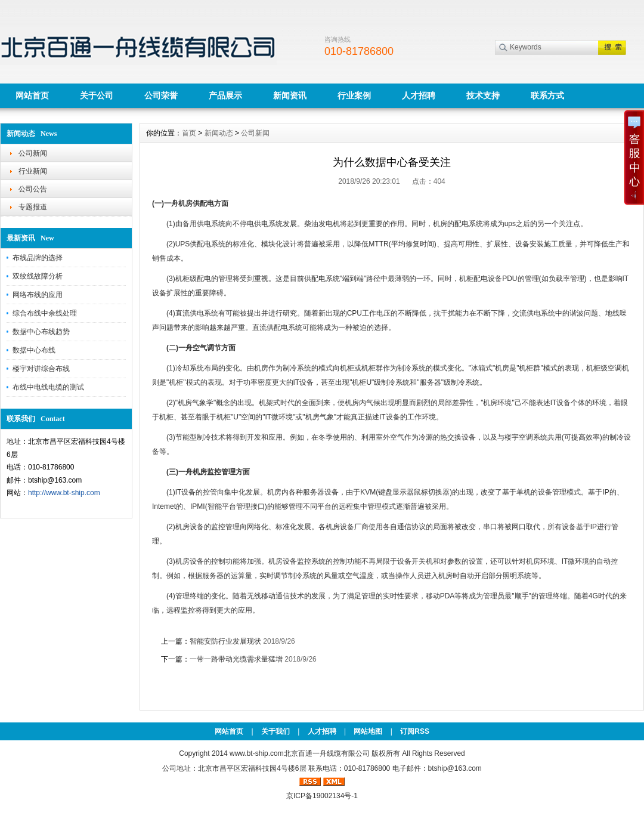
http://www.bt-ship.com (64, 493)
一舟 (171, 203)
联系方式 (547, 95)
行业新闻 (33, 171)
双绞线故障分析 (38, 276)
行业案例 (354, 95)
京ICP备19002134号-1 (322, 796)
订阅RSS (415, 731)
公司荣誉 (161, 95)
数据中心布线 (34, 350)
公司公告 (33, 189)
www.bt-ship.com (257, 753)
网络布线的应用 (38, 295)
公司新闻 (33, 153)
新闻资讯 (290, 95)
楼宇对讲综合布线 (41, 369)
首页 (189, 133)
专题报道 (33, 207)
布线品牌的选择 (38, 258)
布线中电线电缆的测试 (48, 387)
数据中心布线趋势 (41, 332)
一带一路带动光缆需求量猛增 (236, 659)
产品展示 (225, 95)
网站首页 (32, 95)
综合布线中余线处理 (45, 313)
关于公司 (97, 95)
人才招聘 (419, 95)
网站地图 (368, 731)
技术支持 (483, 95)
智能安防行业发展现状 (225, 641)
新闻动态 (219, 133)
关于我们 (275, 731)
